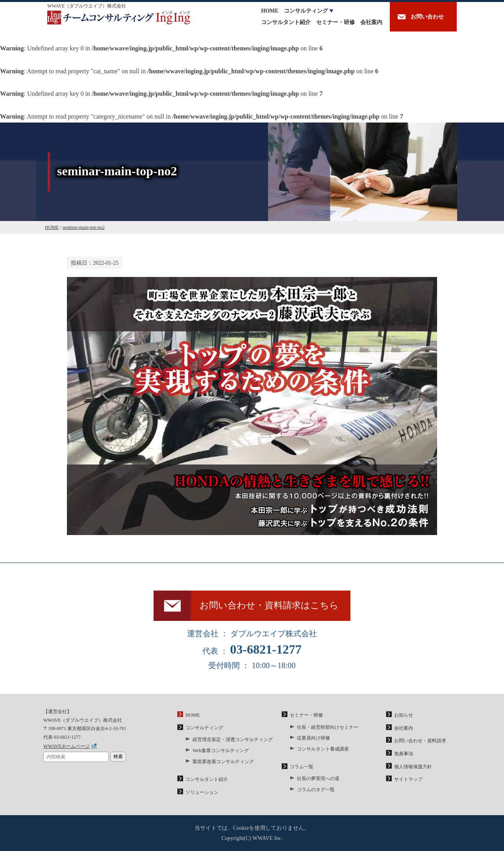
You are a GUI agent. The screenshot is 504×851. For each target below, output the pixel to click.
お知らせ (404, 717)
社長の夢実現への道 (318, 779)
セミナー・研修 (335, 22)
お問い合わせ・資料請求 (420, 742)
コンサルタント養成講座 (323, 750)
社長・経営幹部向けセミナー (328, 729)
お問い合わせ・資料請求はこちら (271, 607)
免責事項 (404, 754)
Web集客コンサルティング (220, 752)
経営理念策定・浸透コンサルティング (233, 741)
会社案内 (371, 22)
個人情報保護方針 (413, 767)
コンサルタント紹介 (286, 22)
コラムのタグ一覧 (316, 790)
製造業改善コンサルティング (223, 762)
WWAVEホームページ (66, 748)
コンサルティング (306, 11)
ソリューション (202, 792)
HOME (270, 11)
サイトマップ (408, 780)
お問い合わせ (427, 17)
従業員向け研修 (313, 740)
